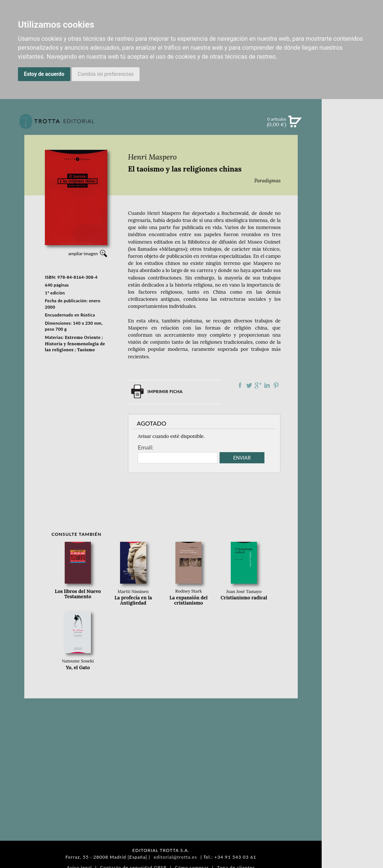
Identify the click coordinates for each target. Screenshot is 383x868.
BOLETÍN (352, 218)
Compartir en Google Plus (258, 385)
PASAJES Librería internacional (352, 397)
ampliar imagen (83, 254)
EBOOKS (353, 187)
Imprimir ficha (165, 391)
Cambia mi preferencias (106, 74)
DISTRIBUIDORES (353, 386)
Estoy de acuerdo (44, 74)
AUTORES (353, 367)
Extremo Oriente (83, 337)
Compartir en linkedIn (267, 385)
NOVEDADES (352, 156)
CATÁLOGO (353, 172)
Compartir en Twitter (249, 385)
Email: (145, 447)
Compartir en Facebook (240, 385)
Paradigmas (267, 181)
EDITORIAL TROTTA (352, 324)
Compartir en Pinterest (276, 385)
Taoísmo (86, 350)
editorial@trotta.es (175, 857)
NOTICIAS (352, 203)
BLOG (352, 234)
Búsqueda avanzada (353, 133)
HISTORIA (352, 376)
